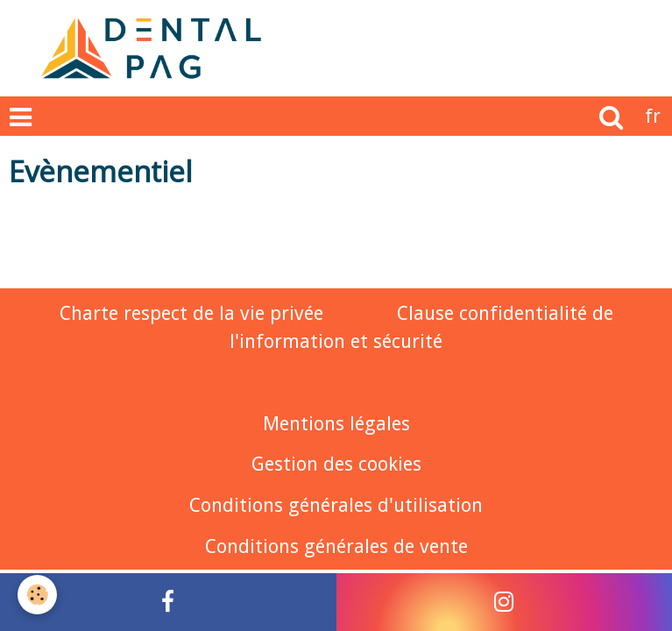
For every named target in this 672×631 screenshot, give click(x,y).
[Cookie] (37, 595)
